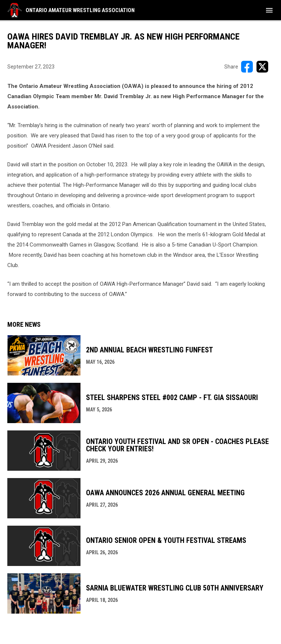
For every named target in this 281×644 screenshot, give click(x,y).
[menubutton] (269, 10)
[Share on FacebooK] (247, 67)
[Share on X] (262, 67)
